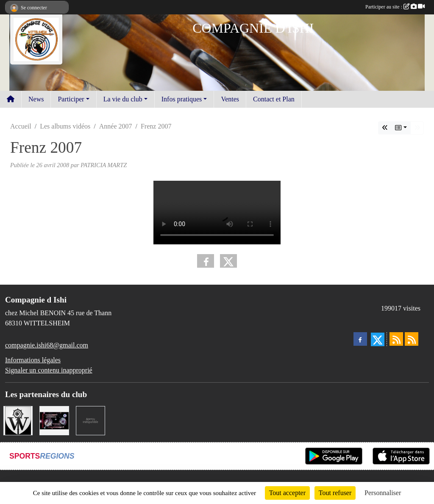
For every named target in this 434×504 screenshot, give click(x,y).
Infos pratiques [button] (182, 99)
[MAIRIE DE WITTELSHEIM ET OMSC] (18, 420)
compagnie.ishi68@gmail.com (47, 345)
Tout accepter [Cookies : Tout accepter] (287, 493)
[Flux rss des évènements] (412, 339)
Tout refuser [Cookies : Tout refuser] (335, 493)
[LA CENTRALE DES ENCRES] (90, 420)
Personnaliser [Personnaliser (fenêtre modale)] (383, 493)
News (36, 99)
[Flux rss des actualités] (396, 339)
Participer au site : (395, 7)
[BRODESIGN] (54, 420)
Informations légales (33, 360)
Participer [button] (71, 99)
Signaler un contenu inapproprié (49, 370)
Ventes (230, 99)
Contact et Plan (274, 99)
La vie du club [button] (123, 99)
